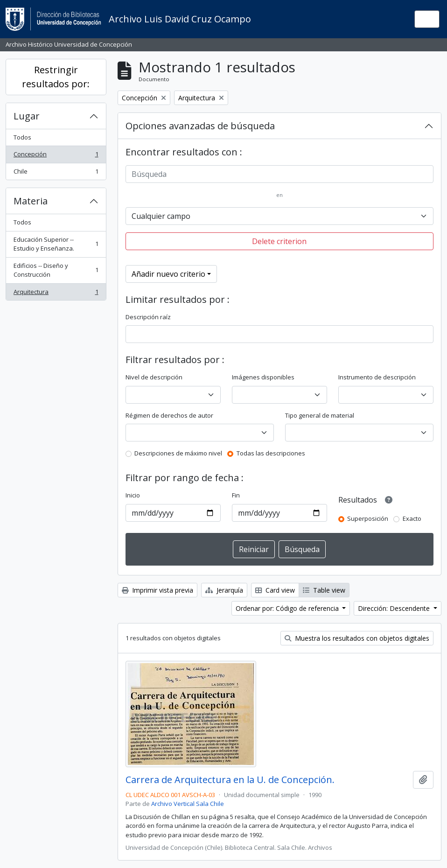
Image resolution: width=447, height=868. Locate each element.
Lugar (27, 116)
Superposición (368, 518)
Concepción (56, 156)
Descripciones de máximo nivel (178, 453)
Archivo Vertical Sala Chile (188, 804)
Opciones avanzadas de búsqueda (200, 126)
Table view (324, 590)
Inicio (133, 495)
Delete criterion (279, 241)
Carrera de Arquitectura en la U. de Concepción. (230, 780)
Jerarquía (224, 590)
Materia (31, 201)
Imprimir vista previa (157, 590)
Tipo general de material (320, 415)
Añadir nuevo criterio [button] (168, 274)
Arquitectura (56, 294)
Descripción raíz (148, 317)
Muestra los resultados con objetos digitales (357, 638)
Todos (22, 137)
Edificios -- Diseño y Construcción (56, 270)
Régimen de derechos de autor (169, 415)
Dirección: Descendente (395, 608)
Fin (236, 495)
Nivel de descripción (154, 377)
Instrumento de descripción (377, 377)
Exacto (412, 518)
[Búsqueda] (280, 174)
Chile (56, 173)
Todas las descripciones (271, 453)
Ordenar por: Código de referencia (288, 608)
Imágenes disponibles (263, 377)
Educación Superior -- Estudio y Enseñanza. (56, 244)
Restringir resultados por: (56, 77)
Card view (275, 590)
